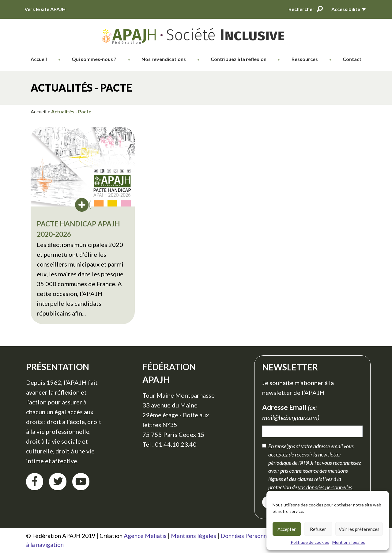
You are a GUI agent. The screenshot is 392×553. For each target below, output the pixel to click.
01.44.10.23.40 (176, 444)
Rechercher (306, 9)
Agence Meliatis (145, 536)
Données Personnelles (250, 536)
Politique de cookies (310, 542)
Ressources (305, 59)
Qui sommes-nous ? (94, 59)
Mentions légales (349, 542)
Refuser (318, 529)
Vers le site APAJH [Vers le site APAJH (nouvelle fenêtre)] (45, 9)
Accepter (287, 529)
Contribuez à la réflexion (239, 59)
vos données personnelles (325, 487)
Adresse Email (292, 413)
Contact (352, 59)
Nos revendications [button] (164, 59)
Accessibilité (346, 9)
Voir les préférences (359, 529)
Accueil (39, 59)
